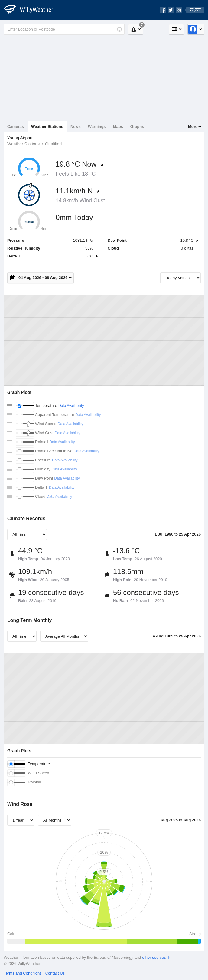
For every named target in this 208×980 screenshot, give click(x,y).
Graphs (137, 126)
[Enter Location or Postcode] (64, 29)
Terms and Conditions (23, 973)
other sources (154, 957)
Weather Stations (47, 126)
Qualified (53, 144)
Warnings (97, 126)
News (76, 126)
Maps (118, 126)
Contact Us (55, 973)
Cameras (16, 126)
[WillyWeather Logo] (32, 10)
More (193, 126)
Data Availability (71, 406)
